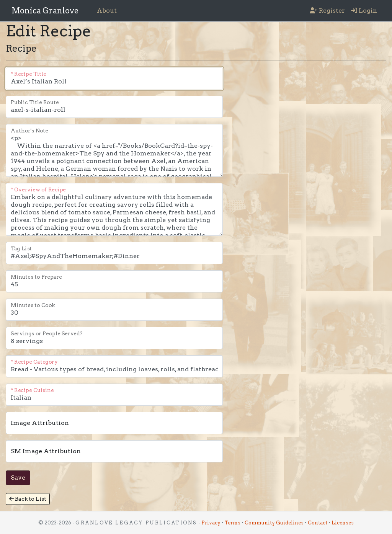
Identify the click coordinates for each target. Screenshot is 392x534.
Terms (233, 523)
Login (364, 11)
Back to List (28, 499)
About (107, 11)
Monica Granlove (45, 11)
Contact (318, 523)
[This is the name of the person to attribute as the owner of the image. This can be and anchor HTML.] (114, 423)
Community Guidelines (274, 523)
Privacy (211, 523)
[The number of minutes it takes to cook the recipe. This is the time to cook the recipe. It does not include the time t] (114, 310)
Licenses (343, 523)
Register (327, 11)
